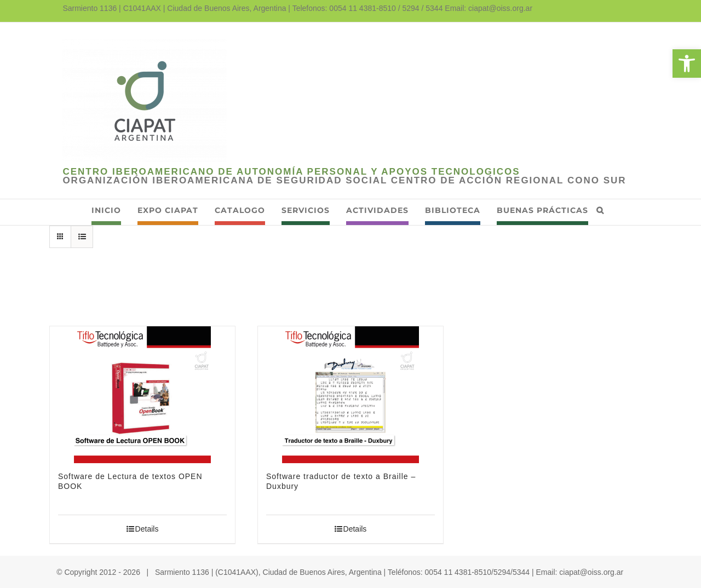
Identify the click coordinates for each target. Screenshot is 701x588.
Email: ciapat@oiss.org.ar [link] (489, 8)
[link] (687, 64)
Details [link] (147, 529)
